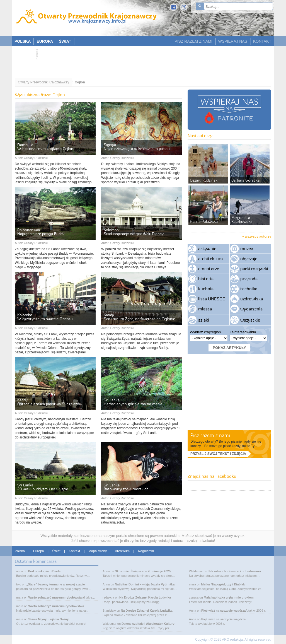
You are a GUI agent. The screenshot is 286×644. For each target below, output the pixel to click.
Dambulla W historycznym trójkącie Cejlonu (46, 147)
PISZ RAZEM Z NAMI (193, 41)
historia (206, 279)
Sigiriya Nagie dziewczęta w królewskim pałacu (137, 147)
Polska (20, 551)
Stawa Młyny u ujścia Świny (48, 619)
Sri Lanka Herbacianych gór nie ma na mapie (133, 402)
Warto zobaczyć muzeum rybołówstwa (56, 597)
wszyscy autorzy (258, 237)
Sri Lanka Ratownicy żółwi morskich (126, 487)
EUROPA (45, 41)
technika (249, 289)
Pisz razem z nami (210, 435)
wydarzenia (251, 309)
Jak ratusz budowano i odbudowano (234, 571)
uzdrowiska (252, 299)
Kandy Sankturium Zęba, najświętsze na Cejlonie (139, 317)
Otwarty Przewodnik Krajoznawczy (43, 82)
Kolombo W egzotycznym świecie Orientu (45, 317)
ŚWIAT (65, 41)
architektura (210, 259)
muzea (247, 249)
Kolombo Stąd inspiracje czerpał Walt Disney (134, 232)
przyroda (249, 279)
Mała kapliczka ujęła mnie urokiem (229, 597)
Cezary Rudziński (36, 158)
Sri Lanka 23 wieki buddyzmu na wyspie (43, 487)
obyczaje (249, 259)
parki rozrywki (254, 269)
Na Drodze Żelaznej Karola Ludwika (145, 597)
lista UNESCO (212, 299)
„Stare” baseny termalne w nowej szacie (55, 584)
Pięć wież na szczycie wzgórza (223, 611)
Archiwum (122, 551)
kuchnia (206, 289)
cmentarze (209, 269)
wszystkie (250, 320)
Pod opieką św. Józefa (44, 571)
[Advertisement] (140, 60)
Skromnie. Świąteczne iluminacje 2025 (143, 571)
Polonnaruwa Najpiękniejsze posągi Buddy (41, 232)
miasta (205, 309)
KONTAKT (262, 41)
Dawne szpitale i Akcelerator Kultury (148, 624)
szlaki (204, 320)
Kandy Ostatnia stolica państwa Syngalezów (50, 402)
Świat (56, 551)
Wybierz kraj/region (205, 332)
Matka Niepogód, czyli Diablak (223, 584)
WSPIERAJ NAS (233, 41)
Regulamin (146, 551)
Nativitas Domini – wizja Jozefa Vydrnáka (145, 584)
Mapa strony (98, 551)
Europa (39, 551)
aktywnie (207, 249)
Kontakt (75, 551)
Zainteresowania (243, 332)
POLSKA (23, 41)
